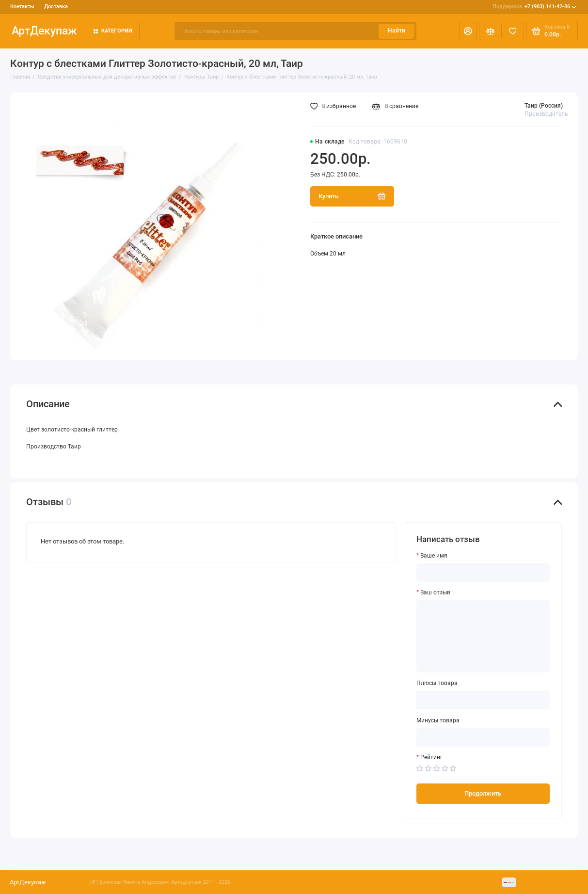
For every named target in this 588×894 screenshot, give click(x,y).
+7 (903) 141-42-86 (534, 7)
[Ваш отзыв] (483, 636)
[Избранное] (513, 31)
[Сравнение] (490, 31)
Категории (113, 31)
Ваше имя (434, 556)
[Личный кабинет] (468, 31)
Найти (397, 31)
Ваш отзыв (435, 593)
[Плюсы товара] (483, 700)
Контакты (22, 7)
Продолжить (483, 793)
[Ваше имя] (483, 573)
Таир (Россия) (544, 106)
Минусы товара (438, 721)
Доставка (56, 7)
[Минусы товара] (483, 737)
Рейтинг (431, 758)
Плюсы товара (437, 683)
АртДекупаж (44, 31)
